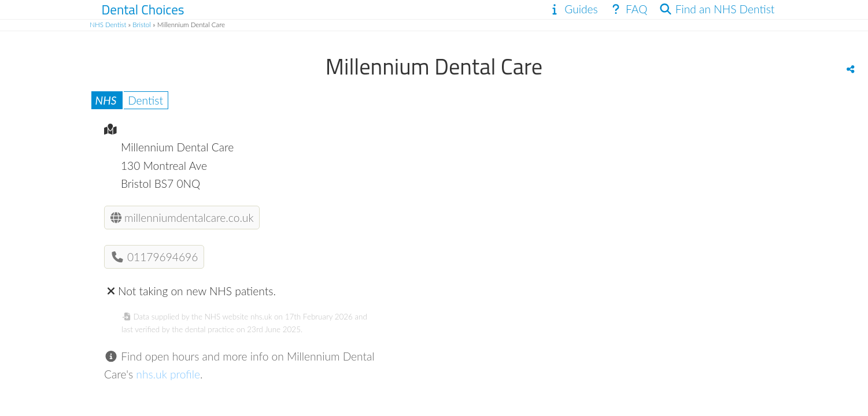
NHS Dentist (108, 25)
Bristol (142, 25)
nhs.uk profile (168, 374)
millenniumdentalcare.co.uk (182, 218)
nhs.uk (261, 317)
